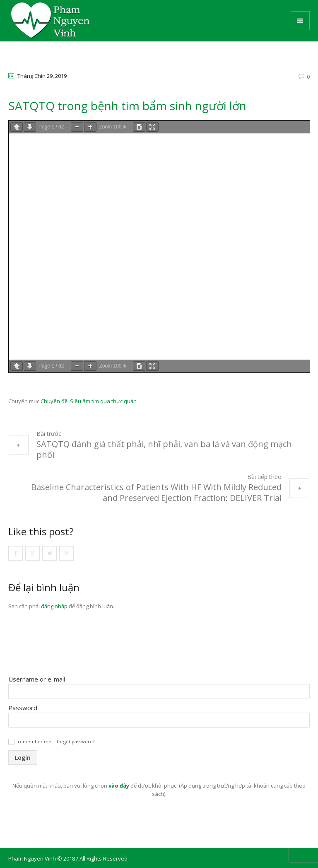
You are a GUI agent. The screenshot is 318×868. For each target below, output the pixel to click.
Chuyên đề (54, 401)
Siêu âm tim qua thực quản (103, 401)
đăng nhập (54, 606)
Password (23, 708)
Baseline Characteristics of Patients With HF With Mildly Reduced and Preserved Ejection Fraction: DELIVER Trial (156, 492)
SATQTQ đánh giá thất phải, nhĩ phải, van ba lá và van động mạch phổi (164, 449)
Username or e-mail (37, 679)
